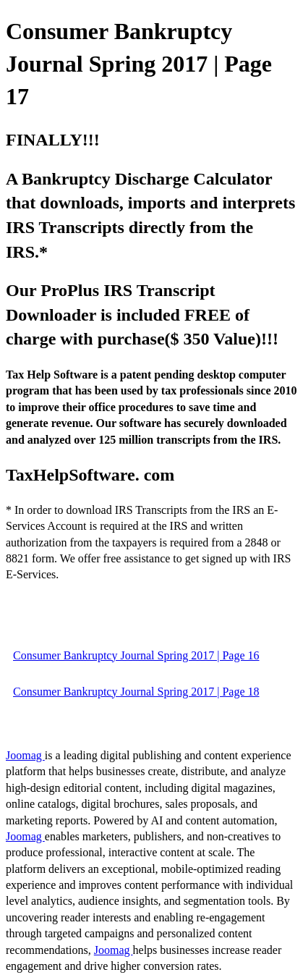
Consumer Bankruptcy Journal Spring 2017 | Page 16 (136, 655)
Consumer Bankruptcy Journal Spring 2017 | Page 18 (136, 692)
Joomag (25, 755)
